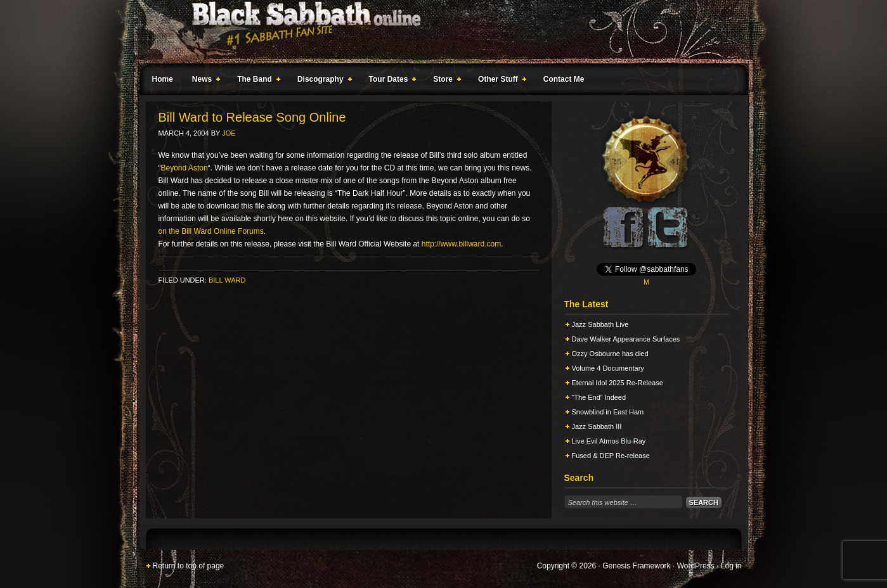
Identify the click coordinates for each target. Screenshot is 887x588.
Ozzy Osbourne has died (610, 354)
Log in (731, 566)
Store (444, 81)
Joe (229, 133)
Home (163, 79)
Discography (322, 81)
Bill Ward (227, 280)
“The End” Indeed (599, 397)
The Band (256, 81)
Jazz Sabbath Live (600, 324)
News (204, 81)
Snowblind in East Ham (608, 412)
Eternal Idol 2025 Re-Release (618, 383)
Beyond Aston (185, 168)
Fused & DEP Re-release (611, 456)
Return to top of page (189, 566)
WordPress (696, 566)
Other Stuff (500, 81)
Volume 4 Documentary (608, 368)
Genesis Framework (636, 566)
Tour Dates (390, 81)
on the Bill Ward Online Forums (211, 231)
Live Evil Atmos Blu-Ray (609, 441)
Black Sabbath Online (437, 32)
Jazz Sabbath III (597, 426)
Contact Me (564, 79)
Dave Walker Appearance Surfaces (626, 339)
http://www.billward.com (461, 244)
